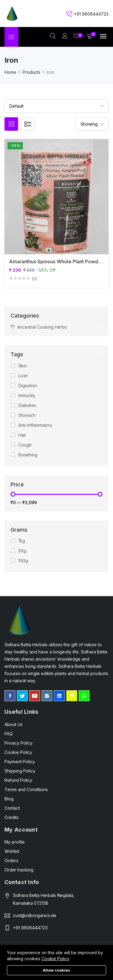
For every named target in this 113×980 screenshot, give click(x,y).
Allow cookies (56, 970)
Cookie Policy (55, 959)
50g (22, 551)
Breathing (28, 455)
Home (10, 72)
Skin (23, 366)
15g (22, 541)
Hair (22, 435)
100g (23, 561)
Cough (25, 445)
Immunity (27, 395)
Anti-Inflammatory (35, 425)
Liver (23, 376)
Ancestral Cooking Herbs (39, 327)
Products (31, 72)
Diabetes (27, 405)
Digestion (28, 385)
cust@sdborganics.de (35, 915)
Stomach (27, 415)
